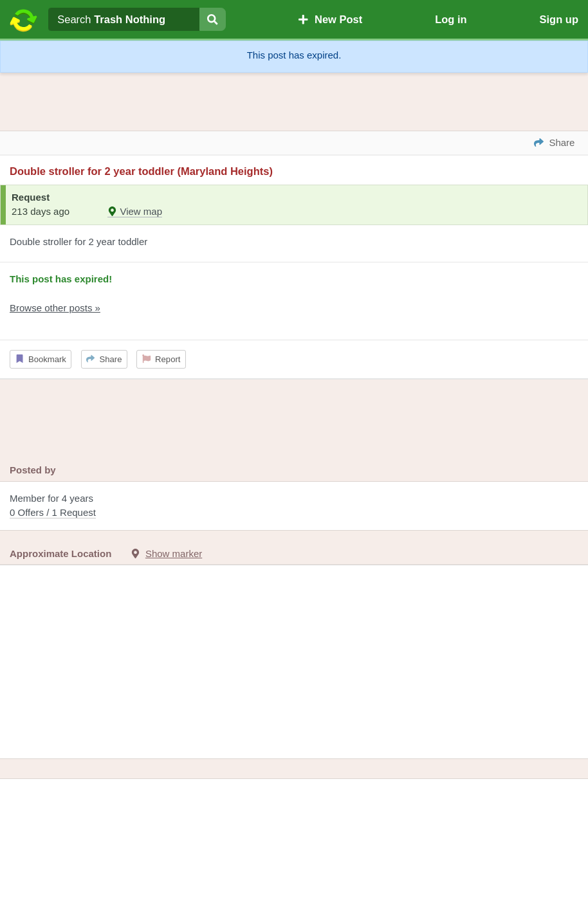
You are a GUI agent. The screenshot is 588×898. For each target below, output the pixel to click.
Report (161, 359)
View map (135, 211)
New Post (330, 19)
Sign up (559, 19)
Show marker (174, 554)
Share (104, 359)
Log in (451, 19)
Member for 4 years (294, 507)
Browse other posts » (55, 308)
